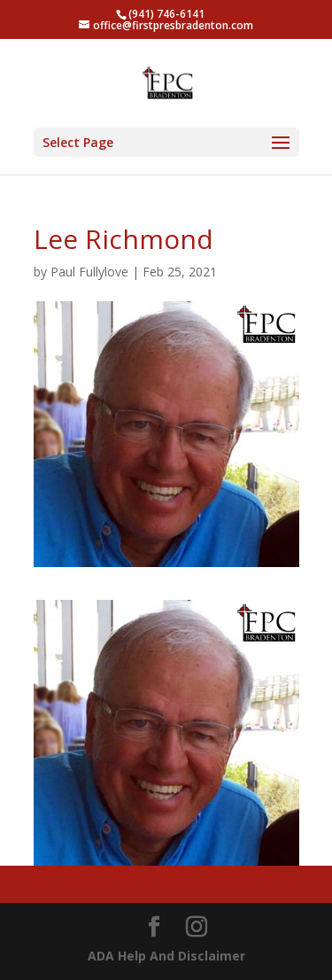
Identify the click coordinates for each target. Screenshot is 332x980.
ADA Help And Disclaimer (166, 956)
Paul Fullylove (89, 272)
